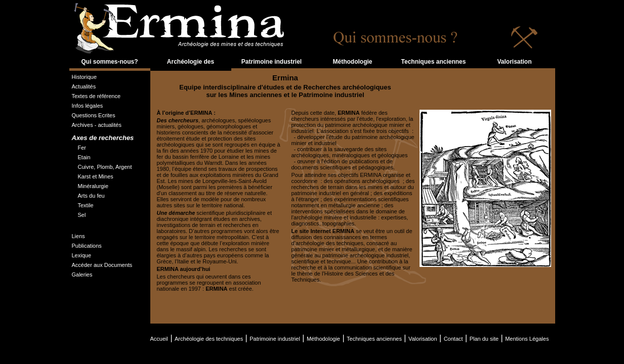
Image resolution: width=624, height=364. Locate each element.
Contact (453, 339)
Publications (87, 246)
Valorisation (514, 62)
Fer (82, 148)
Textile (86, 205)
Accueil (159, 339)
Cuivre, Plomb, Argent (105, 167)
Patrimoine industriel (272, 62)
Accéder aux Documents (102, 265)
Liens (78, 236)
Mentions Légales (527, 339)
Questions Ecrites (94, 115)
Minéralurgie (93, 186)
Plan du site (484, 339)
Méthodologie (353, 62)
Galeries (82, 275)
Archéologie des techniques (191, 68)
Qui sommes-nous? (109, 62)
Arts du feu (91, 196)
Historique (85, 77)
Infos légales (88, 106)
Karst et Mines (96, 176)
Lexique (82, 255)
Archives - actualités (97, 125)
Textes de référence (96, 96)
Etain (84, 157)
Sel (82, 215)
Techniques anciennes (434, 62)
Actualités (84, 86)
